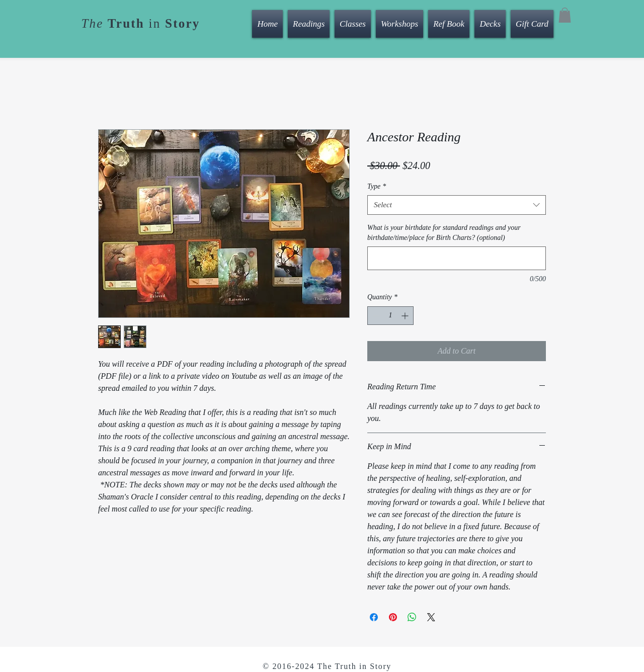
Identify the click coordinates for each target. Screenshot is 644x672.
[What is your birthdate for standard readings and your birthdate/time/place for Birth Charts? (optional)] (457, 258)
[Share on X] (431, 617)
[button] (565, 15)
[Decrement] (375, 316)
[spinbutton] (390, 316)
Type (377, 186)
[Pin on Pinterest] (393, 617)
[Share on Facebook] (374, 617)
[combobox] (457, 205)
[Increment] (406, 316)
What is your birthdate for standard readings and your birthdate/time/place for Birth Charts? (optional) (444, 233)
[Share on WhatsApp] (412, 617)
